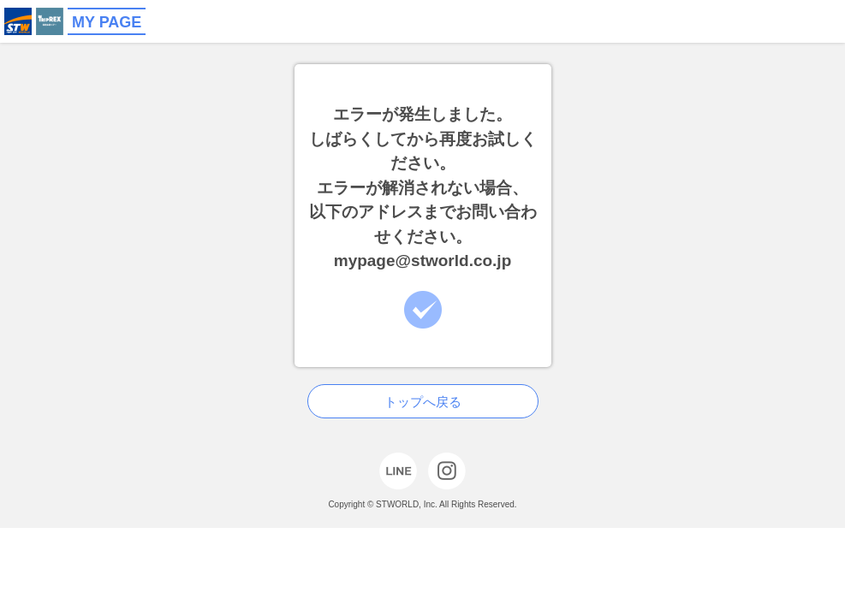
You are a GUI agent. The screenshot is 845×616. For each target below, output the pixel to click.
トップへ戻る (423, 402)
